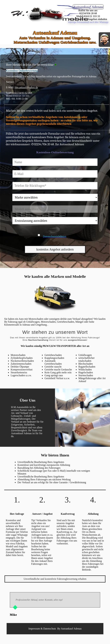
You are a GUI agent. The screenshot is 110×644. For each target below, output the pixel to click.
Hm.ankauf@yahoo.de (26, 87)
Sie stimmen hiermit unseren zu (58, 235)
